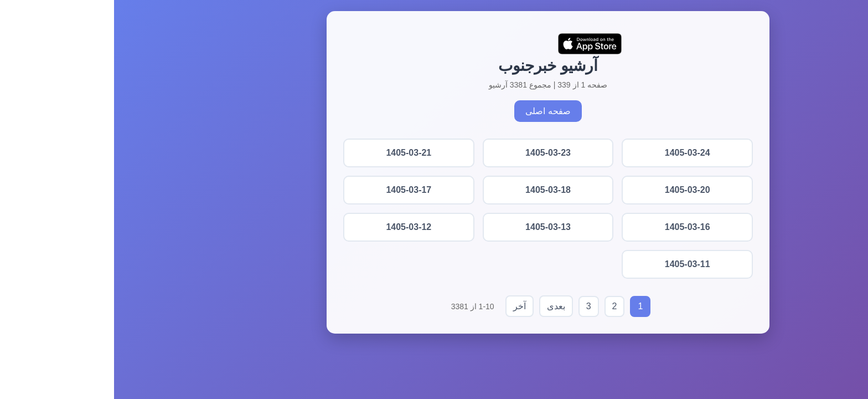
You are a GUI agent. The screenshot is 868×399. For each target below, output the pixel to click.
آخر (405, 306)
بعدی (442, 306)
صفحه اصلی (434, 111)
